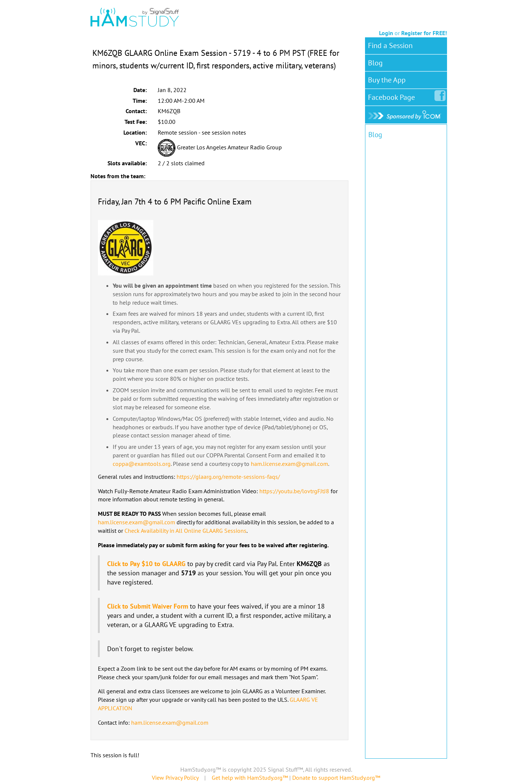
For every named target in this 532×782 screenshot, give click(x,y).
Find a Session (390, 45)
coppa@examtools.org (142, 464)
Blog (375, 63)
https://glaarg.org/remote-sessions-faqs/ (228, 477)
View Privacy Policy (175, 778)
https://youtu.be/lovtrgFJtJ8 (294, 491)
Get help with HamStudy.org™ (250, 778)
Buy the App (387, 80)
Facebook (393, 96)
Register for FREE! (424, 33)
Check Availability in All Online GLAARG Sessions (185, 531)
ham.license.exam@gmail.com (289, 464)
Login (386, 33)
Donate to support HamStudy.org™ (336, 778)
